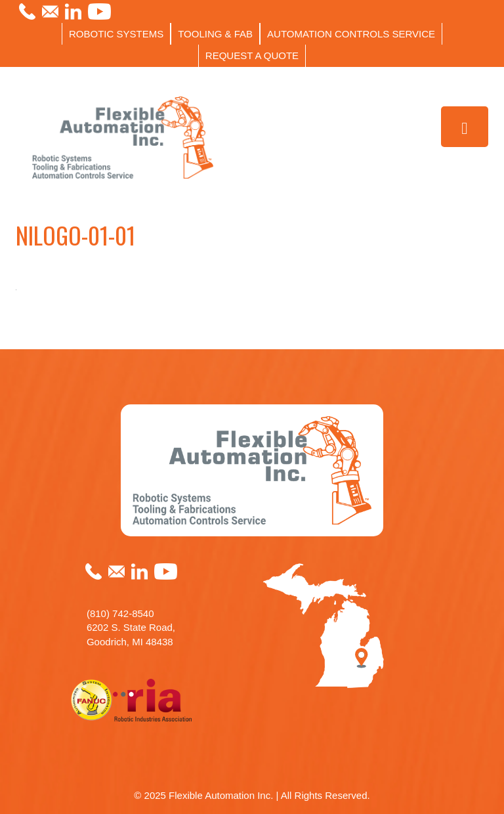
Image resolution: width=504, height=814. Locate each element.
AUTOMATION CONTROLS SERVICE (351, 34)
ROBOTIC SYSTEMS (116, 34)
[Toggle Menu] (465, 127)
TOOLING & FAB (215, 34)
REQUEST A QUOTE (252, 55)
